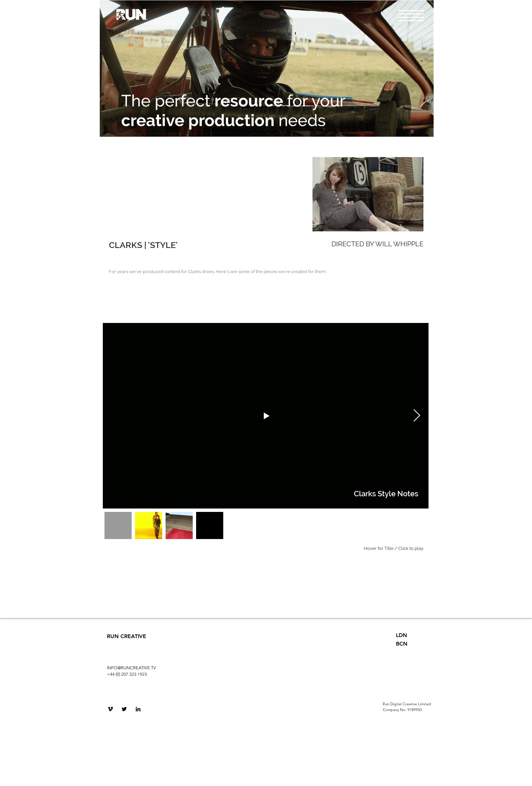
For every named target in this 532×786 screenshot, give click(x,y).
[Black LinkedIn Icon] (138, 709)
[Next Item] (417, 416)
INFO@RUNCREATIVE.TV (131, 668)
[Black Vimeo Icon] (110, 709)
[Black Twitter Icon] (124, 709)
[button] (411, 16)
